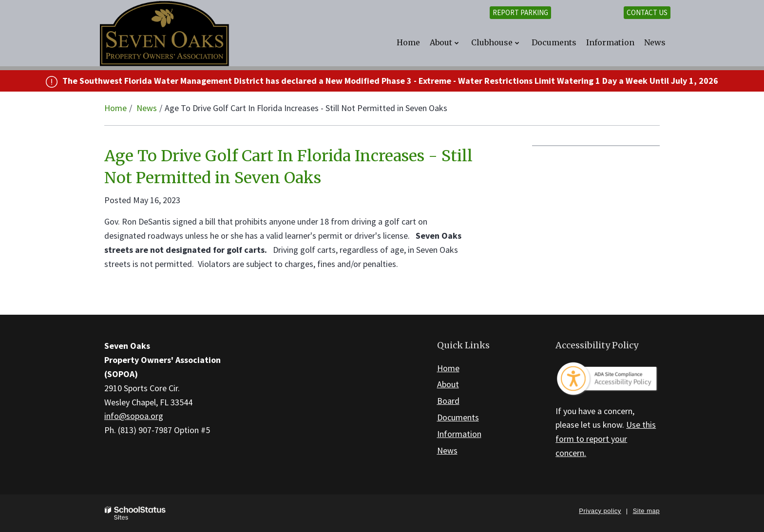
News (147, 108)
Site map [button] (646, 511)
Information (459, 434)
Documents (458, 417)
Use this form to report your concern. (606, 439)
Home (115, 108)
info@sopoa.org (134, 416)
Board (448, 401)
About (448, 384)
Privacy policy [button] (600, 511)
